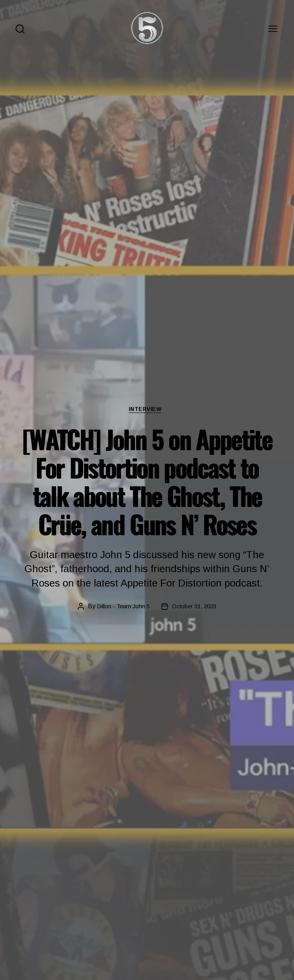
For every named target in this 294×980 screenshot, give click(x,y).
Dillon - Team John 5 (121, 607)
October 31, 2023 (195, 607)
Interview (147, 410)
